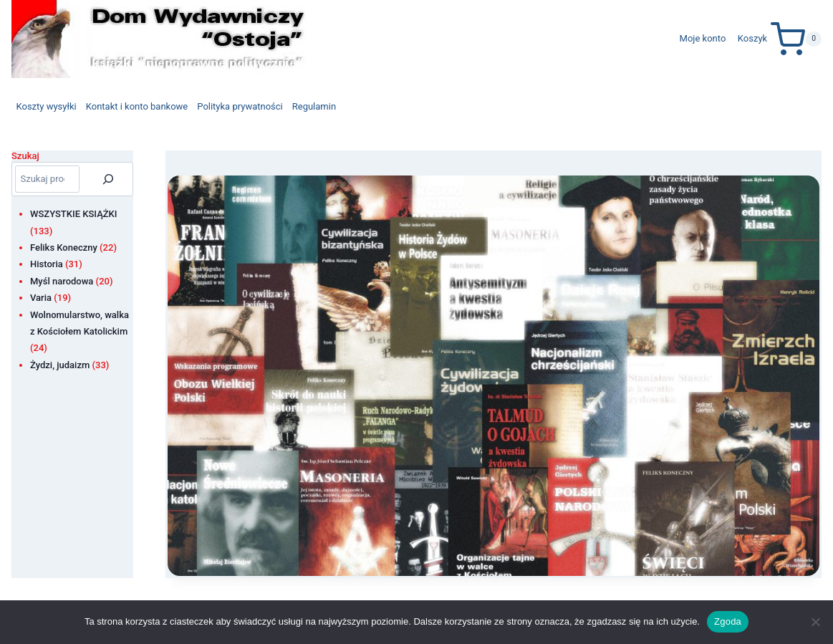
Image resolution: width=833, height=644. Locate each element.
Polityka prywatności (240, 106)
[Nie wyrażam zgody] (815, 622)
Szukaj (25, 156)
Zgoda (728, 621)
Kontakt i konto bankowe (137, 106)
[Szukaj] (108, 179)
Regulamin (314, 106)
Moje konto (703, 38)
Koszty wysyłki (47, 106)
